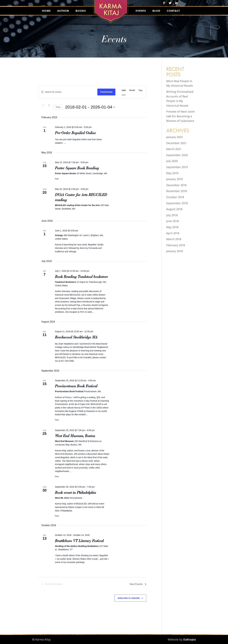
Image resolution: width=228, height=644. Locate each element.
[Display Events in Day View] (141, 90)
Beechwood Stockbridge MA (76, 337)
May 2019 (172, 173)
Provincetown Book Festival (76, 386)
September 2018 (177, 203)
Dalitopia (189, 639)
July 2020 (172, 161)
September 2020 (177, 155)
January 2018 (174, 251)
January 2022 (174, 137)
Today (58, 107)
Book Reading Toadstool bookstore (81, 277)
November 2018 (177, 191)
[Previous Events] (43, 105)
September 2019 (177, 167)
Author (63, 11)
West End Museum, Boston (75, 436)
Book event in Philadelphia (75, 492)
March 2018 (174, 239)
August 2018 (174, 209)
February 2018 (176, 245)
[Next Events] (49, 105)
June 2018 (172, 221)
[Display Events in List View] (124, 90)
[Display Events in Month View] (132, 90)
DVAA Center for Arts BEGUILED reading (81, 197)
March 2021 (174, 149)
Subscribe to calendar (129, 598)
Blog (156, 11)
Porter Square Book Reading (77, 168)
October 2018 (175, 197)
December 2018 (176, 185)
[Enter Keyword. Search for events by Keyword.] (68, 92)
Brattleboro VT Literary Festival (79, 541)
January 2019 (174, 179)
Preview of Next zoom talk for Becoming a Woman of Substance (181, 116)
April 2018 (173, 233)
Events (141, 11)
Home (46, 11)
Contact (173, 11)
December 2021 (176, 143)
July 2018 (172, 215)
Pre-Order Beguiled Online (75, 133)
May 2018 (172, 227)
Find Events (106, 92)
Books (81, 11)
